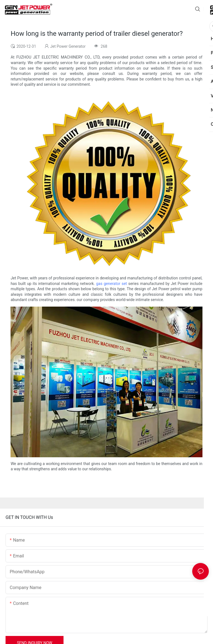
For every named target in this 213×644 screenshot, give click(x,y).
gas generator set (111, 284)
